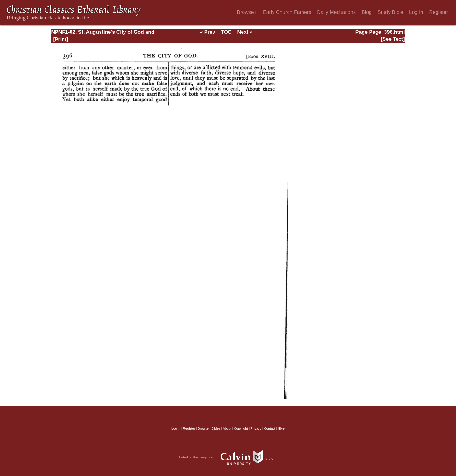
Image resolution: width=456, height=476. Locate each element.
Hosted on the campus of (228, 458)
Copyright (241, 429)
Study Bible (390, 12)
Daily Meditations (336, 12)
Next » (245, 32)
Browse (247, 12)
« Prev (207, 32)
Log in (176, 429)
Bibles (216, 429)
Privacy (256, 429)
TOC (226, 32)
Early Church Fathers (287, 12)
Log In (416, 12)
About (227, 429)
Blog (367, 12)
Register (438, 12)
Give (281, 429)
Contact (269, 429)
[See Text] (393, 39)
